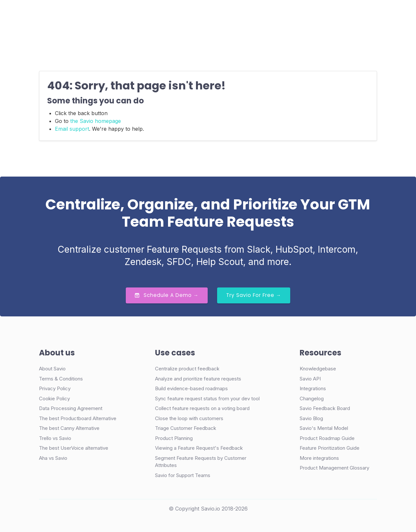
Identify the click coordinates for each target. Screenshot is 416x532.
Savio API (310, 379)
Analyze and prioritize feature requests (198, 379)
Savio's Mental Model (324, 428)
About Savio (52, 369)
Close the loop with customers (189, 418)
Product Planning (174, 438)
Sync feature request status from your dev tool (207, 399)
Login (272, 14)
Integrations (313, 388)
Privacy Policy (55, 388)
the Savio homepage (96, 121)
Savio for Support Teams (183, 475)
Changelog (312, 399)
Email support (72, 129)
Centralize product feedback (187, 369)
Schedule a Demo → (167, 295)
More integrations (319, 458)
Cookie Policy (54, 399)
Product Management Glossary (334, 468)
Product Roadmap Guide (327, 438)
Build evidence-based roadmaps (191, 388)
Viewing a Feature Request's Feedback (199, 448)
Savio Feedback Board (325, 408)
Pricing (189, 14)
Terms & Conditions (61, 379)
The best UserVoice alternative (74, 448)
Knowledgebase (318, 369)
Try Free (345, 14)
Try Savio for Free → (254, 295)
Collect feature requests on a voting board (202, 408)
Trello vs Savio (55, 438)
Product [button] (113, 14)
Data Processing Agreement (71, 408)
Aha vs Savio (53, 458)
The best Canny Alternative (69, 428)
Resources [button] (221, 14)
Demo (302, 14)
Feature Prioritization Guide (330, 448)
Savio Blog (311, 418)
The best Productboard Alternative (78, 418)
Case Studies (154, 14)
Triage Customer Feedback (186, 428)
